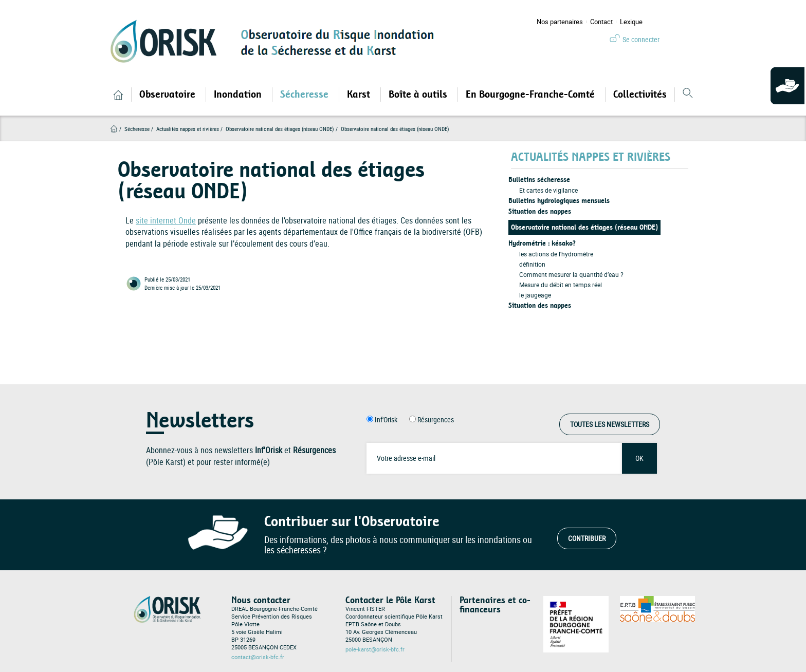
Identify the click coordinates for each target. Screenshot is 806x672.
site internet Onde (166, 220)
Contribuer (587, 538)
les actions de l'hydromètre (556, 254)
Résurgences (436, 419)
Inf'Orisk (386, 419)
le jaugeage (535, 295)
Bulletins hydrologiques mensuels (559, 201)
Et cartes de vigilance (548, 190)
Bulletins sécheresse (539, 180)
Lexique (631, 22)
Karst (360, 95)
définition (532, 264)
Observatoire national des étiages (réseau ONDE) (584, 227)
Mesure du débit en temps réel (561, 285)
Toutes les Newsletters (610, 424)
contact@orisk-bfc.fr (258, 657)
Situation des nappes (540, 211)
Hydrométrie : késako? (542, 243)
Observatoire (169, 95)
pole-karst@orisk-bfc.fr (375, 649)
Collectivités (640, 95)
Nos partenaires (560, 22)
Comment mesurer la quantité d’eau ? (571, 274)
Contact (601, 22)
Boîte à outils (419, 95)
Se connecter (641, 39)
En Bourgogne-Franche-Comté (532, 95)
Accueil (114, 129)
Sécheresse (306, 95)
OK (639, 458)
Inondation (239, 95)
